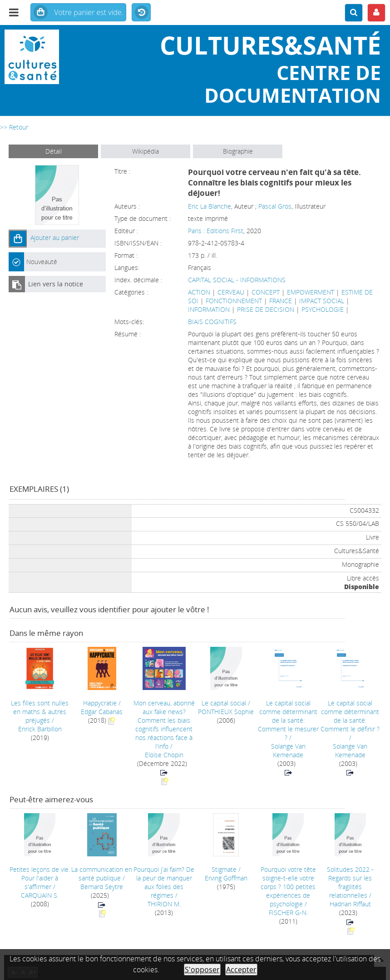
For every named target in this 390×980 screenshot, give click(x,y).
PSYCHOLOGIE (323, 309)
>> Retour (14, 127)
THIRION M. (164, 904)
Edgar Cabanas (102, 712)
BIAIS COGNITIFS (212, 322)
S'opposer (202, 970)
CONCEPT (266, 292)
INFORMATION (209, 309)
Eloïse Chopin (164, 755)
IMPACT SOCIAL (322, 301)
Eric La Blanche (210, 206)
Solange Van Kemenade (288, 750)
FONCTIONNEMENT (234, 301)
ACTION (199, 292)
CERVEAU (231, 292)
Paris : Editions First (216, 231)
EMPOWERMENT (311, 292)
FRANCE (281, 301)
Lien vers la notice (56, 284)
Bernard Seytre (102, 887)
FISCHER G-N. (288, 912)
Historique (141, 13)
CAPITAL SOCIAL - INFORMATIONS (237, 280)
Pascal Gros (275, 206)
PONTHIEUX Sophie (226, 712)
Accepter (241, 970)
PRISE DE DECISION (266, 309)
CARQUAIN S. (40, 895)
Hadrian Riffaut (350, 904)
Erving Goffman (226, 878)
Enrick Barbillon (40, 729)
